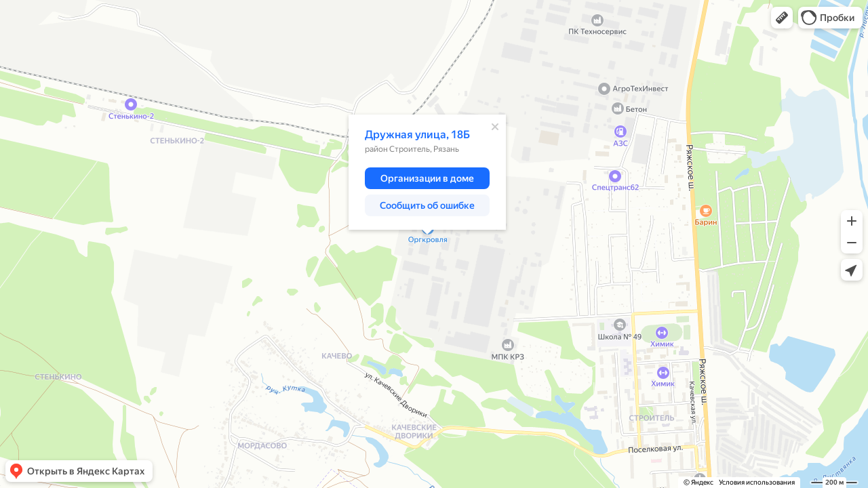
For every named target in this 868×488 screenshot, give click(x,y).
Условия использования (757, 482)
